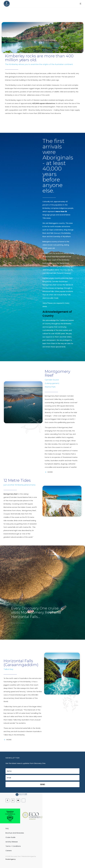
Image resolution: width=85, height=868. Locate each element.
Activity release (12, 842)
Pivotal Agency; (11, 859)
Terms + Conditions (13, 846)
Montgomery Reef (11, 494)
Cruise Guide (10, 837)
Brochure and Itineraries (15, 833)
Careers (9, 851)
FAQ (7, 829)
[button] (81, 4)
